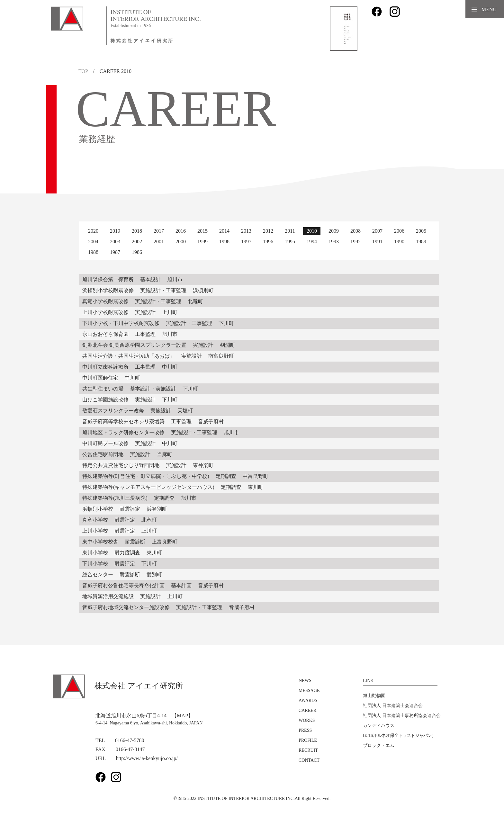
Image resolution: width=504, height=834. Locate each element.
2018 (137, 231)
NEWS (305, 681)
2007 (377, 231)
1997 (246, 242)
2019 (115, 231)
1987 (115, 252)
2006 (399, 231)
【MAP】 (182, 716)
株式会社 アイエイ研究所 (118, 686)
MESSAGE (309, 691)
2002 (137, 242)
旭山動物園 (374, 696)
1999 (203, 242)
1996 (268, 242)
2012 (268, 231)
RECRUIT (308, 750)
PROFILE (308, 740)
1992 (355, 242)
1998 (224, 242)
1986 (137, 252)
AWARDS (308, 700)
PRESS (305, 730)
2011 (290, 231)
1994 (312, 242)
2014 (224, 231)
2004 (93, 242)
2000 (181, 242)
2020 (93, 231)
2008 (355, 231)
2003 (115, 242)
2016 (181, 231)
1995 (290, 242)
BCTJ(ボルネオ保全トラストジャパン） (399, 735)
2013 (246, 231)
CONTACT (309, 760)
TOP (83, 71)
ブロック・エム (379, 745)
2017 (159, 231)
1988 (93, 252)
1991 (377, 242)
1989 (421, 242)
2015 (203, 231)
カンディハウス (379, 726)
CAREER (307, 710)
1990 (399, 242)
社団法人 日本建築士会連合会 (393, 706)
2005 (421, 231)
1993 (334, 242)
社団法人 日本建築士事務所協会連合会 (402, 716)
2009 (334, 231)
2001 (159, 242)
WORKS (307, 720)
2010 (312, 231)
